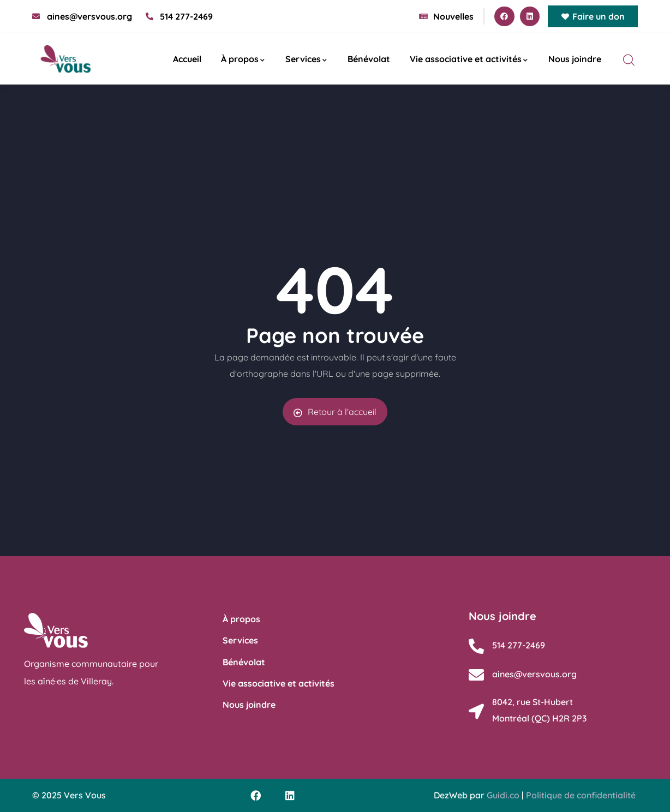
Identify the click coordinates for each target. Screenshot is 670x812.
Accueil (187, 59)
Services (307, 59)
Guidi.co (503, 795)
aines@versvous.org (534, 674)
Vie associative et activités (469, 59)
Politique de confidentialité (581, 795)
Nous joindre (575, 59)
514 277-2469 (519, 645)
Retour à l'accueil (335, 412)
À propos (243, 59)
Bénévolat (369, 59)
